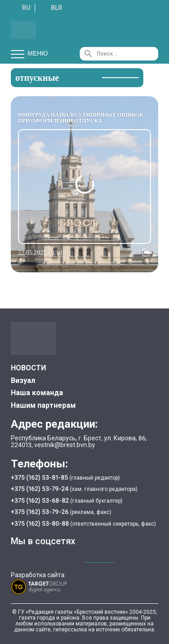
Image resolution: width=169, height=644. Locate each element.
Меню (29, 54)
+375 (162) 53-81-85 (40, 477)
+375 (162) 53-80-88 (41, 523)
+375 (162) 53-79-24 (40, 489)
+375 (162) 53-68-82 (41, 500)
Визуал (23, 380)
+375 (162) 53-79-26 (40, 512)
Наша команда (37, 393)
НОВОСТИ (28, 368)
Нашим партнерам (43, 405)
